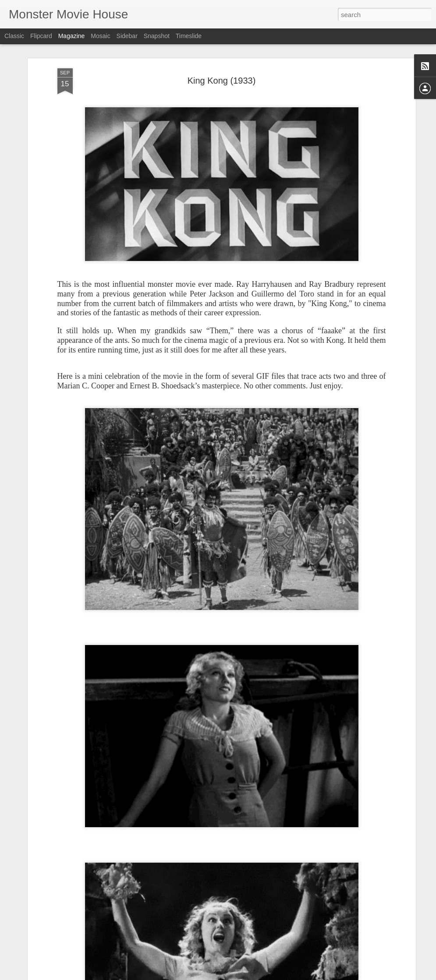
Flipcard (41, 36)
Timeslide (189, 36)
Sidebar (127, 36)
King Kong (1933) (222, 81)
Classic (14, 36)
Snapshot (157, 36)
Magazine (72, 36)
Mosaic (100, 36)
